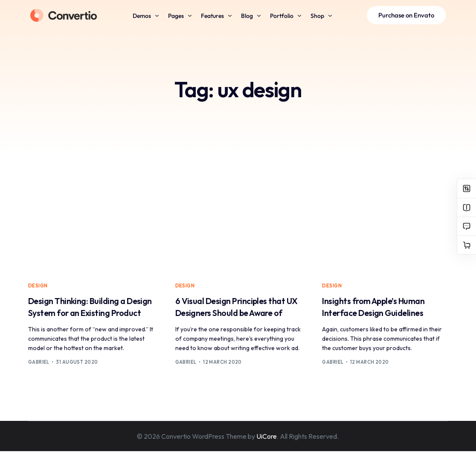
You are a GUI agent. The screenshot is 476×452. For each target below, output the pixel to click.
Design (38, 286)
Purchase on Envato (407, 15)
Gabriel (39, 363)
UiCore (267, 437)
